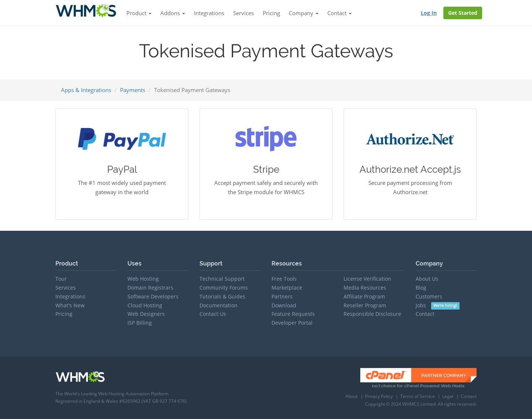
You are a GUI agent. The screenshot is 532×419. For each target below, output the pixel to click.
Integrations (209, 13)
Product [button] (139, 13)
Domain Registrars (150, 288)
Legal (448, 396)
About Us (427, 279)
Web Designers (146, 314)
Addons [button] (173, 13)
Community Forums (224, 288)
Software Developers (153, 296)
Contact (425, 314)
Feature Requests (293, 314)
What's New (70, 305)
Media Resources (365, 288)
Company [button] (304, 13)
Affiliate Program (364, 296)
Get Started (463, 13)
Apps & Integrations (86, 90)
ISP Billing (140, 323)
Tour (61, 279)
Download (284, 305)
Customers (429, 296)
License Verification (367, 279)
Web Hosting (143, 279)
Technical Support (222, 279)
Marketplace (287, 288)
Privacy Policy (379, 396)
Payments (133, 90)
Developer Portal (292, 323)
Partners (282, 296)
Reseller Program (365, 305)
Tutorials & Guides (222, 296)
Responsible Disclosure (372, 314)
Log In (429, 13)
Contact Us (213, 314)
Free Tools (284, 279)
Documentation (219, 305)
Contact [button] (340, 13)
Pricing (271, 13)
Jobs (438, 305)
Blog (421, 288)
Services (243, 13)
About (352, 396)
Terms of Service (417, 396)
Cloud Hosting (145, 305)
